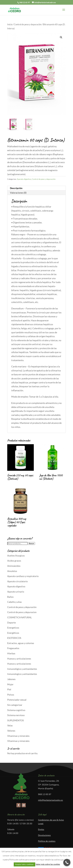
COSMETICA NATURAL (19, 617)
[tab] (36, 188)
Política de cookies (47, 841)
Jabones (11, 679)
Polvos (11, 695)
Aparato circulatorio (17, 581)
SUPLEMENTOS (16, 720)
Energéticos (13, 633)
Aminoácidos (14, 566)
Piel (9, 689)
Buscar (32, 543)
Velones (11, 731)
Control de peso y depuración (28, 24)
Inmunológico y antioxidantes (22, 669)
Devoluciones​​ (44, 835)
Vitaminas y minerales (18, 736)
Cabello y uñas (14, 602)
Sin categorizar (15, 705)
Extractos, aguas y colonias (21, 643)
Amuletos (12, 571)
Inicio (10, 24)
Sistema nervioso (16, 715)
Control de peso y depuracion (22, 612)
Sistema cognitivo (16, 710)
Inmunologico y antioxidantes (22, 674)
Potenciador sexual (17, 700)
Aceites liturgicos (16, 556)
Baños (10, 597)
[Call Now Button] (67, 862)
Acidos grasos (14, 561)
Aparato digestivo (24, 179)
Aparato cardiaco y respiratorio (23, 576)
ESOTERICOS (14, 638)
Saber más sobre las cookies (48, 864)
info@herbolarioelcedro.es (50, 800)
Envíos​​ (41, 829)
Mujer (10, 684)
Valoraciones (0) (18, 193)
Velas (10, 725)
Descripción (16, 188)
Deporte (12, 623)
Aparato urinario (16, 592)
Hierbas (11, 653)
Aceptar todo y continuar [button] (24, 864)
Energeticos (13, 628)
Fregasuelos (13, 648)
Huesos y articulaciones (19, 659)
